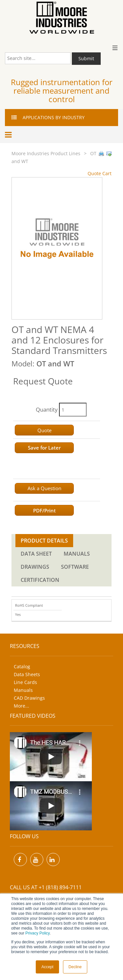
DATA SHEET (36, 554)
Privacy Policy (37, 933)
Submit (86, 58)
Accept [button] (47, 967)
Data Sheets (27, 674)
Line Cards (25, 682)
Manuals (23, 690)
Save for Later (44, 448)
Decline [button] (75, 967)
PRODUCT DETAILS (44, 541)
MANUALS (77, 554)
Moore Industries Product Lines (46, 153)
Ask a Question (44, 488)
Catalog (22, 666)
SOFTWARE (75, 567)
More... (21, 706)
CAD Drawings (29, 698)
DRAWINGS (35, 567)
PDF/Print (44, 510)
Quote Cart (100, 173)
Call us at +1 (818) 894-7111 (46, 887)
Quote (44, 430)
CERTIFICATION (40, 580)
